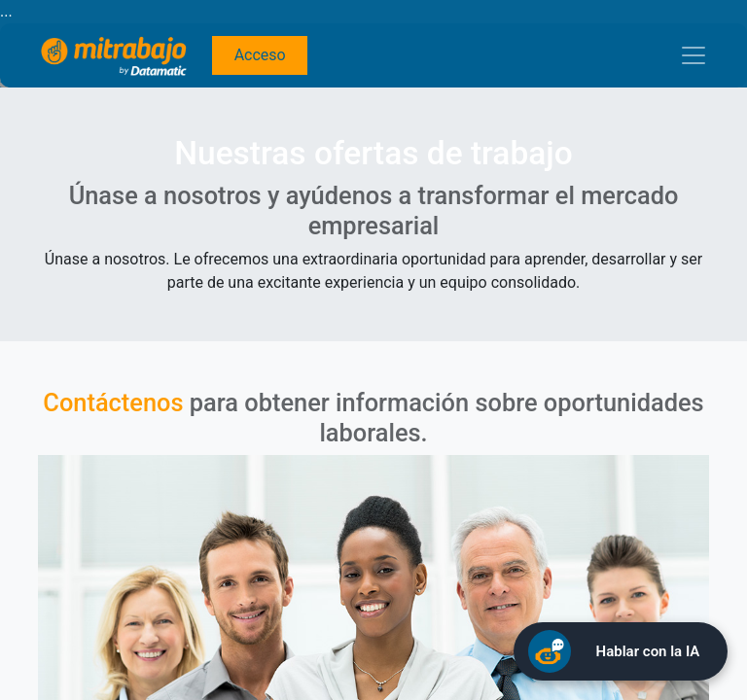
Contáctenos (113, 402)
